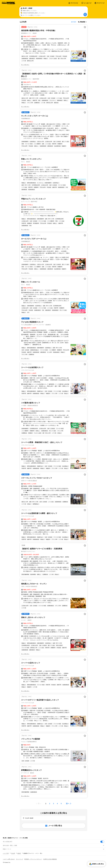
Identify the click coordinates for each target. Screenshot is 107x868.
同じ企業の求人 (25, 65)
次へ (68, 803)
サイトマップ (19, 859)
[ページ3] (54, 804)
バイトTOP (6, 853)
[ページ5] (61, 804)
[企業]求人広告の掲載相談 (50, 859)
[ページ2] (50, 804)
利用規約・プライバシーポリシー (33, 859)
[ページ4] (57, 804)
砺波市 (19, 853)
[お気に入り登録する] (85, 27)
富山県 (13, 853)
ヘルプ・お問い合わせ (9, 859)
